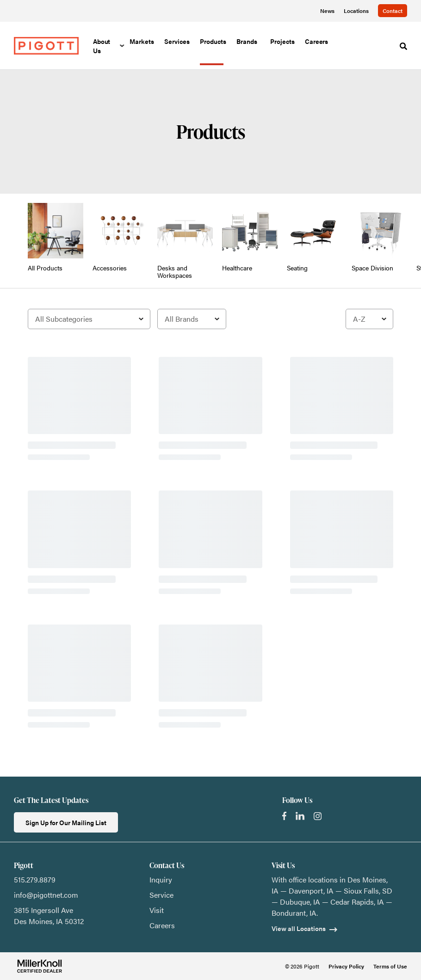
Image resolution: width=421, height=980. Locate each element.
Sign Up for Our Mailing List (66, 822)
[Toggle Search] (403, 46)
